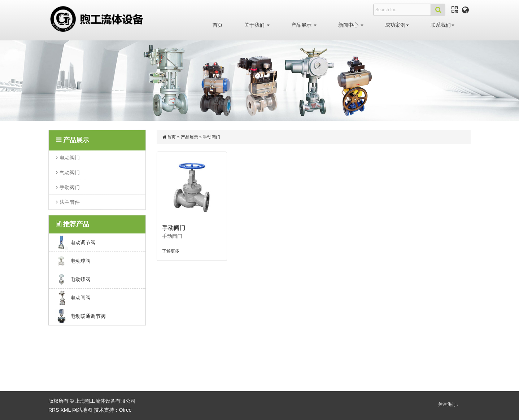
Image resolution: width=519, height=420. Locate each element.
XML (65, 410)
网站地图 (82, 410)
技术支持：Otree (113, 410)
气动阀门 (70, 172)
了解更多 (171, 251)
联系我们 (442, 25)
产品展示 (304, 25)
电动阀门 (70, 158)
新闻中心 (351, 25)
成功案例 (397, 25)
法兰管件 (70, 202)
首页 (218, 25)
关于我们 (257, 25)
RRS (54, 410)
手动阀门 (70, 187)
